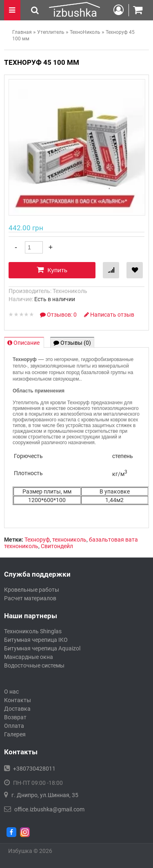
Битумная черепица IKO (36, 640)
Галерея (15, 734)
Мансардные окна (29, 657)
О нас (11, 692)
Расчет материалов (30, 598)
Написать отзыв (109, 315)
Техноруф (37, 540)
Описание (24, 343)
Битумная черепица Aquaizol (42, 648)
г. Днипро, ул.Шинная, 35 (45, 795)
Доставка (17, 709)
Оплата (14, 726)
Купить (52, 270)
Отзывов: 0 (59, 315)
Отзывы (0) (72, 343)
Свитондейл (57, 546)
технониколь (69, 540)
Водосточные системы (34, 665)
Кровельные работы (32, 590)
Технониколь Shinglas (33, 631)
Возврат (15, 717)
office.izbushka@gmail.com (49, 809)
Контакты (18, 700)
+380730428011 (34, 769)
